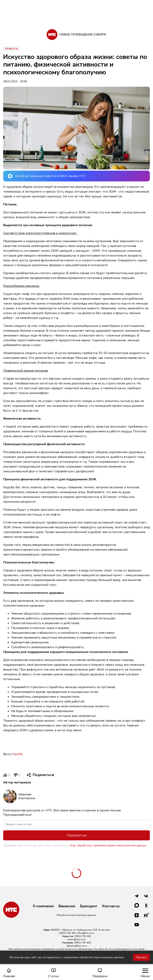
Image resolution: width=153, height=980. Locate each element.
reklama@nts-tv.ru (77, 946)
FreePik (17, 754)
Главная (9, 973)
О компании (43, 906)
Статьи (53, 973)
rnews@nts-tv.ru (76, 939)
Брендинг (89, 906)
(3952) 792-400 (82, 943)
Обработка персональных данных (76, 915)
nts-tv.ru (73, 949)
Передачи (100, 973)
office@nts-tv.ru (85, 933)
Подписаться (76, 835)
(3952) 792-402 (82, 936)
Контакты (111, 906)
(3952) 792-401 (67, 933)
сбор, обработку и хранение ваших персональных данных (108, 845)
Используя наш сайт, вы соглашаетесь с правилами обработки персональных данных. (67, 957)
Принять (141, 957)
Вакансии (67, 906)
